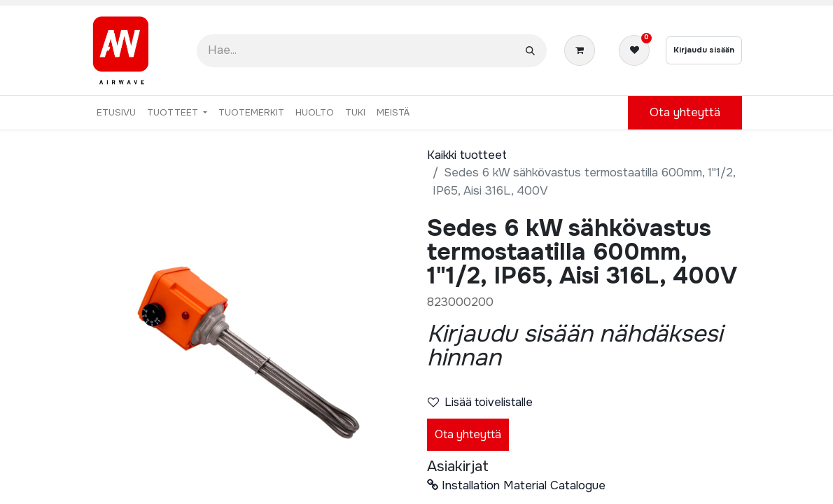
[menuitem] (116, 113)
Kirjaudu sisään (704, 50)
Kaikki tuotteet (467, 155)
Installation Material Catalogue (516, 485)
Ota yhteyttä (468, 434)
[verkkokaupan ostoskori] (582, 50)
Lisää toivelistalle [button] (480, 402)
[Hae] (530, 51)
